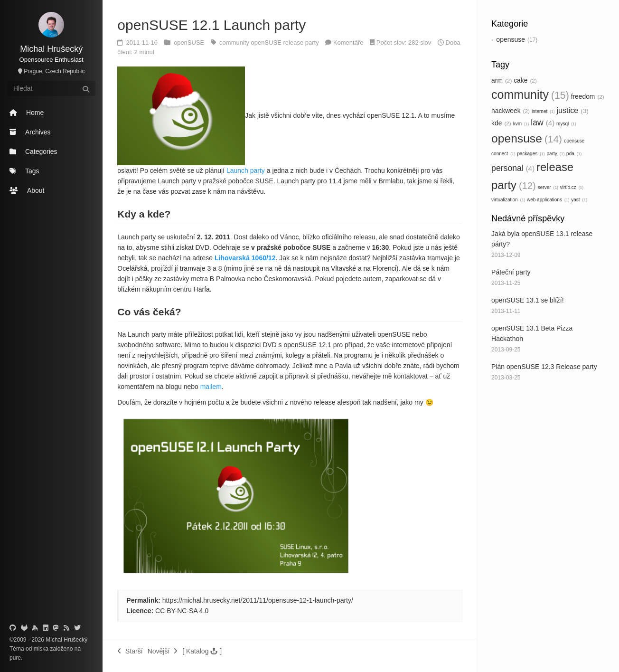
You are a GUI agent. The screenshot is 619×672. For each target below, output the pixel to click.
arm (502, 80)
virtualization (508, 200)
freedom (588, 96)
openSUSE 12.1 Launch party (211, 25)
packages (531, 154)
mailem (211, 387)
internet (543, 111)
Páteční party (511, 272)
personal (513, 168)
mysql (566, 124)
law (543, 123)
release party (302, 43)
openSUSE (190, 43)
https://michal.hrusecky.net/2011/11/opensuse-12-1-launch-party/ (258, 600)
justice (573, 110)
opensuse (511, 39)
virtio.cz (572, 187)
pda (574, 154)
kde (501, 123)
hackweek (511, 111)
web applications (548, 200)
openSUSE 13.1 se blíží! (528, 300)
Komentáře (348, 43)
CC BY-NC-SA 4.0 (182, 611)
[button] (202, 651)
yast (579, 200)
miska (41, 649)
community (530, 95)
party (556, 154)
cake (525, 80)
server (548, 187)
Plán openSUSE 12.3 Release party (544, 367)
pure (15, 658)
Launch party (246, 170)
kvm (521, 124)
